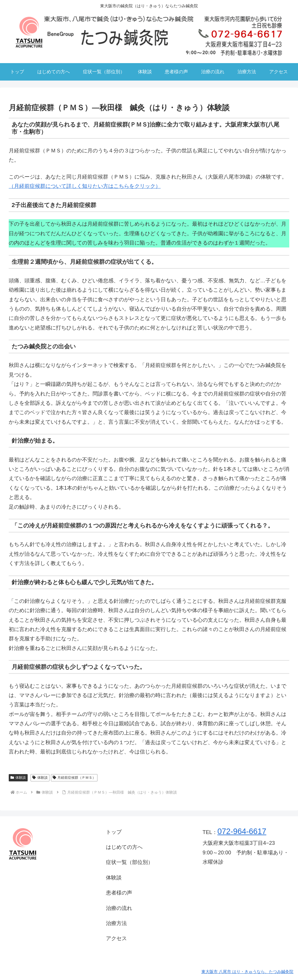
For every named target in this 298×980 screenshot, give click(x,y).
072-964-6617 (242, 831)
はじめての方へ (124, 847)
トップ (114, 832)
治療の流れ (119, 908)
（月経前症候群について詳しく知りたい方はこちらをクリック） (85, 186)
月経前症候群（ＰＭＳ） (74, 778)
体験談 (18, 778)
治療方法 (116, 923)
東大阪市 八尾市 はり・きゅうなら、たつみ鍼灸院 (247, 972)
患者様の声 (119, 893)
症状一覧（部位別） (130, 862)
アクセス (116, 938)
